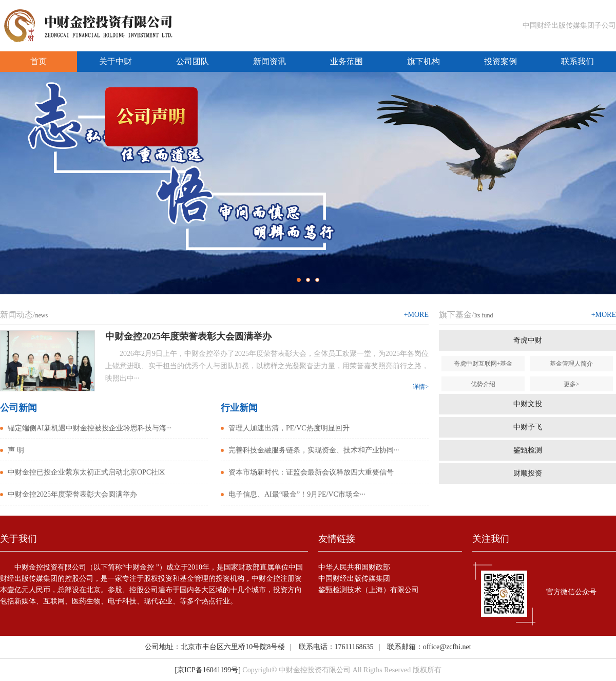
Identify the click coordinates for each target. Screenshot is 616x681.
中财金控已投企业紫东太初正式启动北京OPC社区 (86, 472)
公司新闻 (18, 408)
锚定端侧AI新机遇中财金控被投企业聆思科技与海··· (90, 428)
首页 (38, 61)
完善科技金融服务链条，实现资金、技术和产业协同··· (314, 450)
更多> (572, 384)
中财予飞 (528, 427)
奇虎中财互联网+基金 (483, 364)
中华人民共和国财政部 (354, 567)
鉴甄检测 (528, 450)
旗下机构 (423, 61)
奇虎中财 (528, 340)
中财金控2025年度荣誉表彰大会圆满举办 (72, 494)
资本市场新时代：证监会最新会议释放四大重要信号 (311, 472)
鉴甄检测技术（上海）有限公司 (369, 590)
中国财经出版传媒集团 (354, 579)
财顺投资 (528, 473)
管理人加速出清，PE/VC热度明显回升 (289, 428)
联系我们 (577, 61)
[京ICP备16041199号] (208, 670)
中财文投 (528, 404)
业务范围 (346, 61)
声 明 (16, 450)
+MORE (416, 315)
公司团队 (192, 61)
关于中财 (115, 61)
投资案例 (500, 61)
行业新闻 (239, 408)
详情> (421, 387)
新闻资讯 (269, 61)
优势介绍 (483, 384)
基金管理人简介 (571, 364)
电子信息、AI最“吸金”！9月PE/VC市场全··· (297, 494)
